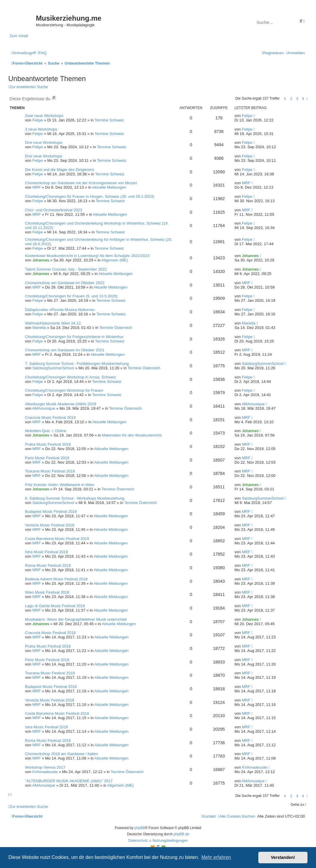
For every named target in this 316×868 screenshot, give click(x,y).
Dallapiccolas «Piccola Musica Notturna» (60, 310)
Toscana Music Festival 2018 (50, 673)
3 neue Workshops (41, 129)
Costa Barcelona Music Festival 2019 (57, 539)
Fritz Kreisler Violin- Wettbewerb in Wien (60, 485)
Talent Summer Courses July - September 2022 (66, 269)
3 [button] (297, 99)
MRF (37, 187)
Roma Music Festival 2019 (48, 565)
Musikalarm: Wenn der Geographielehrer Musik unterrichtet (76, 619)
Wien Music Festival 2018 (47, 592)
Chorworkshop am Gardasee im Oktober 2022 (65, 283)
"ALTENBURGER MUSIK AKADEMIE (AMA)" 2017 (69, 781)
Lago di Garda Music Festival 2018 (55, 606)
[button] (307, 99)
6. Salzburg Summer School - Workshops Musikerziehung (75, 498)
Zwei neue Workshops (44, 116)
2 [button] (291, 99)
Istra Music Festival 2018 (46, 727)
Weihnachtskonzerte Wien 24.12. (53, 323)
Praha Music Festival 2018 (48, 646)
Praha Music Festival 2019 (48, 444)
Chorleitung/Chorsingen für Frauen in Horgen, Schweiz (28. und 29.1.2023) (90, 196)
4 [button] (303, 99)
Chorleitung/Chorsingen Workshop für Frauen (64, 390)
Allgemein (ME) (115, 260)
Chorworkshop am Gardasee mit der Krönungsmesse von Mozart (81, 183)
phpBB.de (181, 834)
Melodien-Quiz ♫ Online (46, 431)
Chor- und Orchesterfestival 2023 (54, 210)
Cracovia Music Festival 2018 (50, 633)
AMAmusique (44, 408)
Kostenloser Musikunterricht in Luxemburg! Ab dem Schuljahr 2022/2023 (87, 256)
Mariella (39, 328)
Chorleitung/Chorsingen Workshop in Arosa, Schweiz (70, 377)
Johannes (41, 260)
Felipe (38, 120)
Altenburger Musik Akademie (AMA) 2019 (61, 404)
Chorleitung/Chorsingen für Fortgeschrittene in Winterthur (74, 337)
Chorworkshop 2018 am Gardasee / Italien (61, 754)
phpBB (140, 828)
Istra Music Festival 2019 (46, 552)
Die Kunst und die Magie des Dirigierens (60, 170)
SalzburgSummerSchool (53, 368)
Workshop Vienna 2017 (45, 767)
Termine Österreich (116, 328)
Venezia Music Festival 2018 (50, 700)
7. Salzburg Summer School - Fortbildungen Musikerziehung (77, 364)
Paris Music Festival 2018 (47, 660)
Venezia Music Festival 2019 (50, 525)
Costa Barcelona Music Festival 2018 (57, 713)
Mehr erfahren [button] (216, 857)
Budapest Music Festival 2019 (51, 512)
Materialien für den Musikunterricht (132, 435)
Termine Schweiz (109, 120)
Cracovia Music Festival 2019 (50, 417)
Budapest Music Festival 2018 (51, 687)
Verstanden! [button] (283, 857)
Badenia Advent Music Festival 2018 (56, 579)
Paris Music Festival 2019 (47, 458)
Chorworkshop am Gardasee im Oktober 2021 (65, 350)
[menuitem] (42, 53)
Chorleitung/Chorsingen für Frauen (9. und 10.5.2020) (71, 296)
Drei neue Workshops (44, 143)
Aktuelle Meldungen (109, 187)
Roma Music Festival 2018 (48, 741)
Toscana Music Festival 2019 (50, 471)
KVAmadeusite (45, 772)
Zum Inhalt (19, 36)
